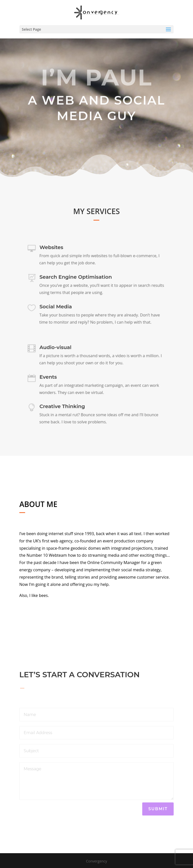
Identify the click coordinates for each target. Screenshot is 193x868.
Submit (158, 809)
